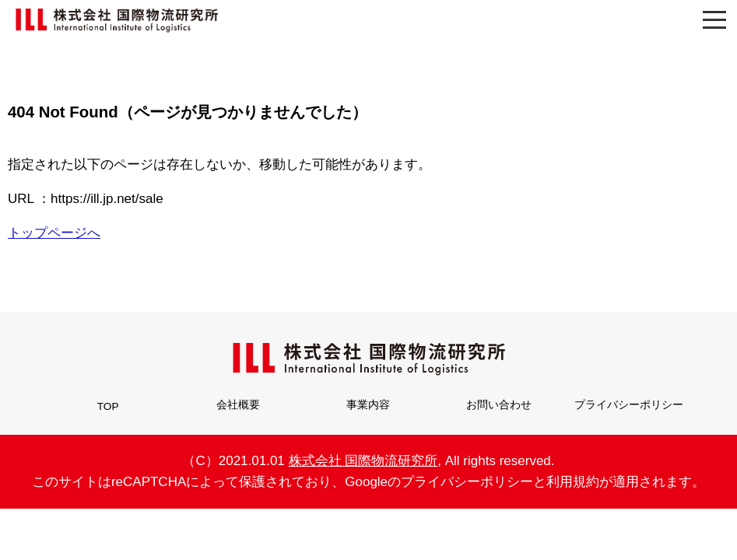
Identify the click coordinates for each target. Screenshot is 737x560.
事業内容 (368, 405)
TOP (108, 406)
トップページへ (54, 233)
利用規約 (573, 482)
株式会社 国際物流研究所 (363, 461)
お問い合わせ (499, 405)
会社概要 (238, 405)
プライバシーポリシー (629, 405)
